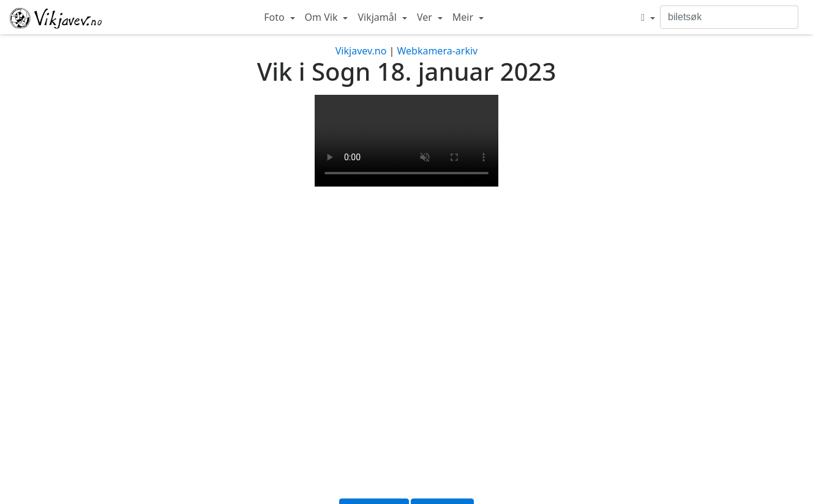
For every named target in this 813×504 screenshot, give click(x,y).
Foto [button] (275, 17)
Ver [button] (426, 17)
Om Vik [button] (323, 17)
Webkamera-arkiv (437, 51)
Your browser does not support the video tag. (406, 141)
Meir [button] (464, 17)
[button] (648, 17)
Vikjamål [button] (378, 17)
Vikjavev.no (361, 51)
